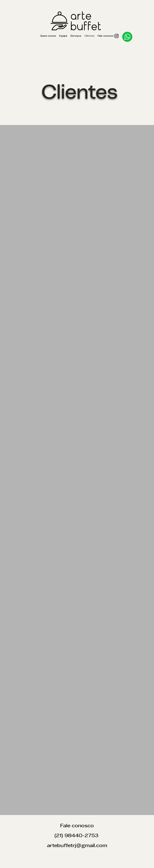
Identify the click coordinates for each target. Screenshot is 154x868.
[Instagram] (117, 36)
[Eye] (127, 37)
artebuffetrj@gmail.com (77, 846)
